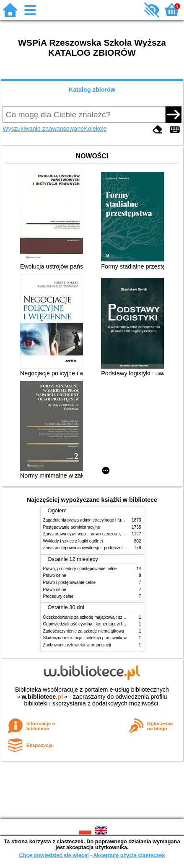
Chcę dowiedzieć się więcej (54, 855)
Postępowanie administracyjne (72, 527)
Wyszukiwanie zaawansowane (43, 129)
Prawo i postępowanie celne (70, 583)
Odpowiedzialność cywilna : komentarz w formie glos (92, 624)
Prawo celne (55, 575)
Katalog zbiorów (92, 90)
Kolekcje (95, 129)
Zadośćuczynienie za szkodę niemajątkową (84, 631)
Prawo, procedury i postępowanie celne (80, 569)
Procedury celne (58, 596)
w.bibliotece (42, 697)
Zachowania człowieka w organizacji (77, 645)
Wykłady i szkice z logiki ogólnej (73, 541)
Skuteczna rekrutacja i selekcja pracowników (85, 638)
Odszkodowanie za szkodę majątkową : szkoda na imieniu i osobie (105, 617)
